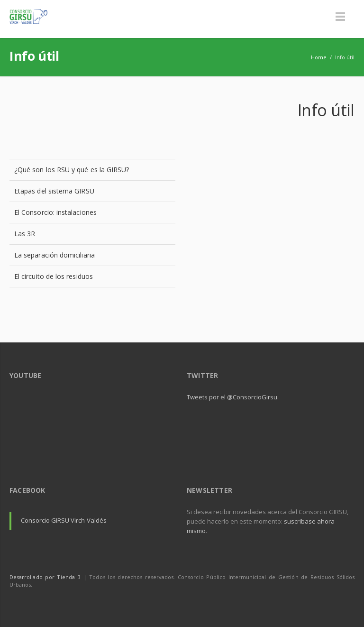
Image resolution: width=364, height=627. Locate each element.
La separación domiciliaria (55, 255)
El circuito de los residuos (54, 276)
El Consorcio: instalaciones (55, 212)
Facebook (305, 603)
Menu (340, 17)
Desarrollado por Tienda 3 (45, 577)
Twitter (325, 603)
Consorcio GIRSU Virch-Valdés (64, 520)
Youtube (345, 603)
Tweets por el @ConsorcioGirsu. (233, 397)
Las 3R (25, 234)
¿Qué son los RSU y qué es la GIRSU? (72, 170)
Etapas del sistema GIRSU (54, 191)
